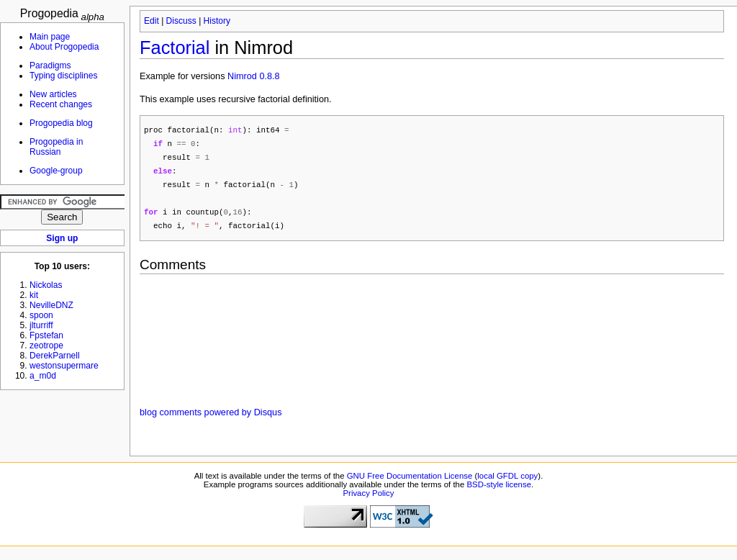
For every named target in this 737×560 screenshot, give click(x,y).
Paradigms (50, 66)
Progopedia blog (61, 123)
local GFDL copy (507, 482)
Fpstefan (46, 335)
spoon (41, 315)
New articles (53, 94)
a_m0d (43, 376)
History (217, 21)
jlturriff (41, 325)
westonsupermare (64, 366)
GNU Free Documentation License (410, 482)
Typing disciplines (63, 76)
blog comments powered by (211, 418)
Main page (50, 37)
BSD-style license (499, 490)
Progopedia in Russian (56, 147)
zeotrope (46, 346)
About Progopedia (64, 47)
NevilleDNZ (51, 305)
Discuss (181, 21)
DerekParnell (55, 356)
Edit (152, 21)
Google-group (56, 171)
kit (34, 295)
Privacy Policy (368, 499)
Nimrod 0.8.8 (254, 76)
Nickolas (46, 285)
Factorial (175, 48)
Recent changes (61, 104)
